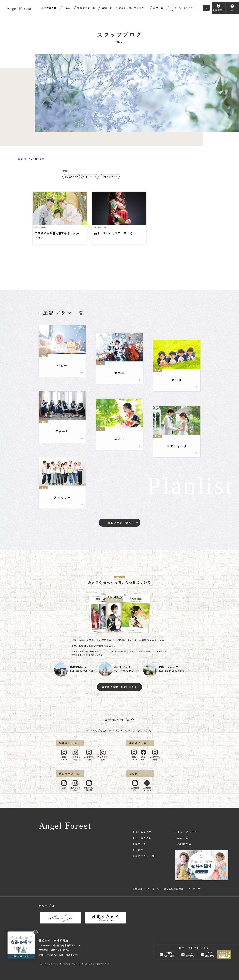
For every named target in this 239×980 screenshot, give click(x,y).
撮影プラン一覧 (86, 8)
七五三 (67, 8)
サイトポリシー (153, 889)
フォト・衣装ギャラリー (133, 8)
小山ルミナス (90, 176)
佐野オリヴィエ (110, 176)
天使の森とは (49, 8)
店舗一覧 (107, 8)
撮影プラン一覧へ (119, 523)
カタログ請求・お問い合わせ (119, 687)
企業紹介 (138, 889)
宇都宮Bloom (71, 176)
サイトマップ (193, 889)
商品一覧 (158, 8)
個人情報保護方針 (174, 889)
